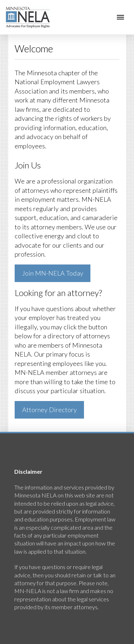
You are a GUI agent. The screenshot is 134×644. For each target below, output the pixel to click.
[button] (120, 17)
